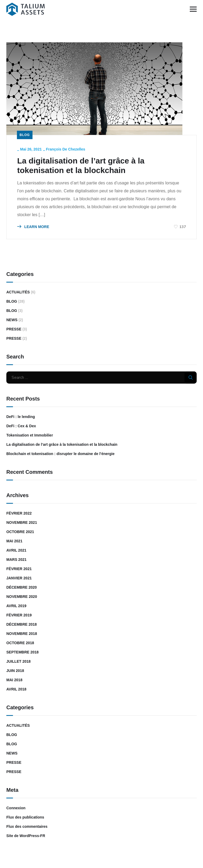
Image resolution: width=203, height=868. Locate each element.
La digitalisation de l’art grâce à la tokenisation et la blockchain (81, 165)
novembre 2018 (22, 634)
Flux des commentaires (27, 826)
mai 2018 (14, 680)
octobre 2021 (20, 532)
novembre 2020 (22, 597)
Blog (25, 135)
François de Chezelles (66, 149)
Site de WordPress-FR (26, 836)
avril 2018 (16, 689)
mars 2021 (16, 560)
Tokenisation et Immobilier (30, 435)
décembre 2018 (22, 624)
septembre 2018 (22, 652)
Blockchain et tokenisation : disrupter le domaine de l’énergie (60, 454)
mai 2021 (14, 541)
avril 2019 (16, 606)
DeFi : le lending (21, 417)
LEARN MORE (33, 227)
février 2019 (19, 615)
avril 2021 (16, 550)
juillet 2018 (19, 661)
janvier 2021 (19, 578)
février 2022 (19, 513)
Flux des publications (25, 817)
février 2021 (19, 569)
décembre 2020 (22, 587)
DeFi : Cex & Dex (21, 426)
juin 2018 (15, 671)
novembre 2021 (22, 522)
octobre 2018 (20, 643)
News (12, 320)
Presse (14, 329)
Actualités (18, 292)
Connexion (16, 808)
